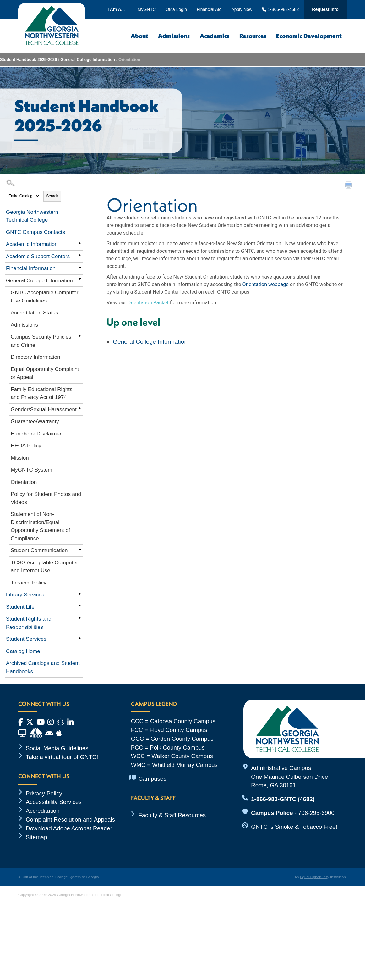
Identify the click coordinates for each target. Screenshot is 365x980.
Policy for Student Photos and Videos (46, 498)
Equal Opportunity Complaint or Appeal (45, 373)
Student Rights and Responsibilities (29, 623)
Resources (253, 36)
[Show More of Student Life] (80, 606)
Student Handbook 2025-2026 (28, 60)
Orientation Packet (148, 303)
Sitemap (36, 837)
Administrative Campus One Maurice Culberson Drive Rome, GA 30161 (289, 777)
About (139, 36)
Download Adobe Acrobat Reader (69, 828)
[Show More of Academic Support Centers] (80, 255)
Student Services (26, 639)
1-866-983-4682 (280, 9)
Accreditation (43, 811)
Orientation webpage (265, 284)
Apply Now (242, 9)
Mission (20, 458)
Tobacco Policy (28, 583)
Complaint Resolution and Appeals (70, 819)
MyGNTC (147, 9)
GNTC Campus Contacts (35, 232)
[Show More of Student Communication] (80, 549)
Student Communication (39, 550)
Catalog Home (23, 651)
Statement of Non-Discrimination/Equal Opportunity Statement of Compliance (40, 526)
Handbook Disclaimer (36, 434)
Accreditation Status (34, 313)
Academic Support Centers (38, 256)
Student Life (20, 607)
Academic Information (32, 244)
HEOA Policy (26, 446)
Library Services (25, 595)
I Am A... (116, 9)
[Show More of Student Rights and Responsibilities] (80, 618)
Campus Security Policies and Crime (41, 341)
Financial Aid (209, 9)
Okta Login (176, 9)
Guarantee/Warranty (35, 421)
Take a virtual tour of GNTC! (62, 757)
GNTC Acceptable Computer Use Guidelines (44, 297)
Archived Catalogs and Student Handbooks (43, 667)
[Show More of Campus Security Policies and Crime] (80, 336)
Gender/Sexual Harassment (44, 410)
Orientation (24, 482)
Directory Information (35, 357)
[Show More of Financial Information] (80, 267)
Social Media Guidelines (57, 748)
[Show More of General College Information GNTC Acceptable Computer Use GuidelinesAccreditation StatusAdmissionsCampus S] (80, 280)
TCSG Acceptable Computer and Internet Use (44, 567)
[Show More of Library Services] (80, 594)
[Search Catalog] (36, 183)
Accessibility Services (54, 802)
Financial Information (31, 268)
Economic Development (309, 36)
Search (52, 196)
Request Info (325, 9)
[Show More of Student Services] (80, 638)
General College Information (88, 60)
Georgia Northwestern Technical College (32, 216)
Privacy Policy (44, 793)
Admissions (174, 36)
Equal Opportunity (315, 877)
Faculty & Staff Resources (172, 815)
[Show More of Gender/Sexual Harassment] (80, 408)
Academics (215, 36)
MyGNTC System (31, 470)
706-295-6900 (316, 813)
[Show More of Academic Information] (80, 243)
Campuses (153, 779)
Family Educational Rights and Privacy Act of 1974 (42, 393)
